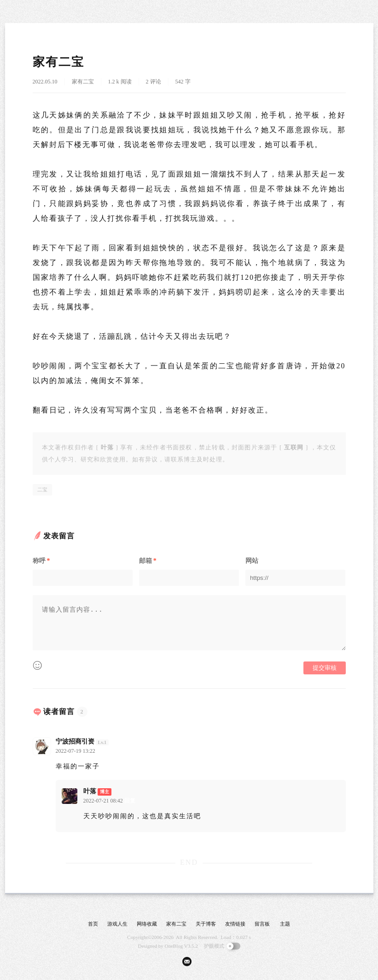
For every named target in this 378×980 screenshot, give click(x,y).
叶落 (90, 791)
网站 (252, 561)
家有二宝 (83, 82)
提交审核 (325, 668)
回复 (102, 751)
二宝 (42, 490)
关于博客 (206, 924)
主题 (285, 924)
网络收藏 (147, 924)
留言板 (262, 924)
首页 (93, 924)
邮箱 (148, 561)
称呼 (41, 561)
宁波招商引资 (75, 741)
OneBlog (174, 946)
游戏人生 (117, 924)
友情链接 (235, 924)
